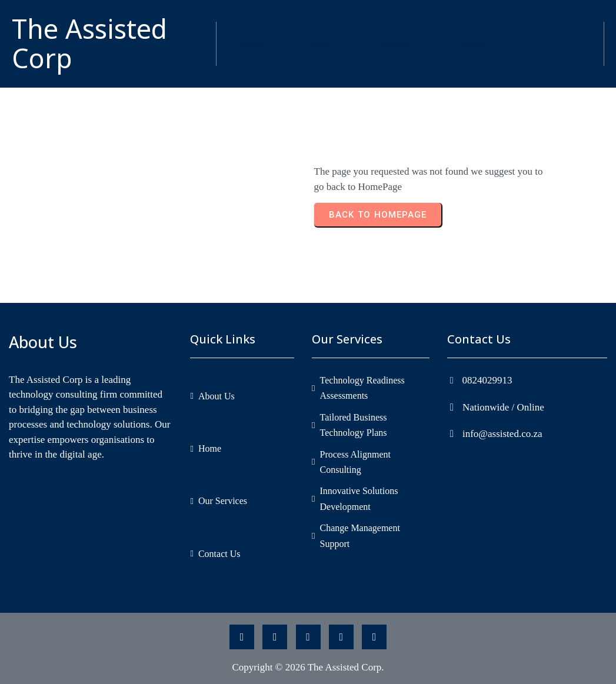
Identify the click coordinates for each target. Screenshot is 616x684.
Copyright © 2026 (269, 667)
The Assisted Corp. (346, 667)
